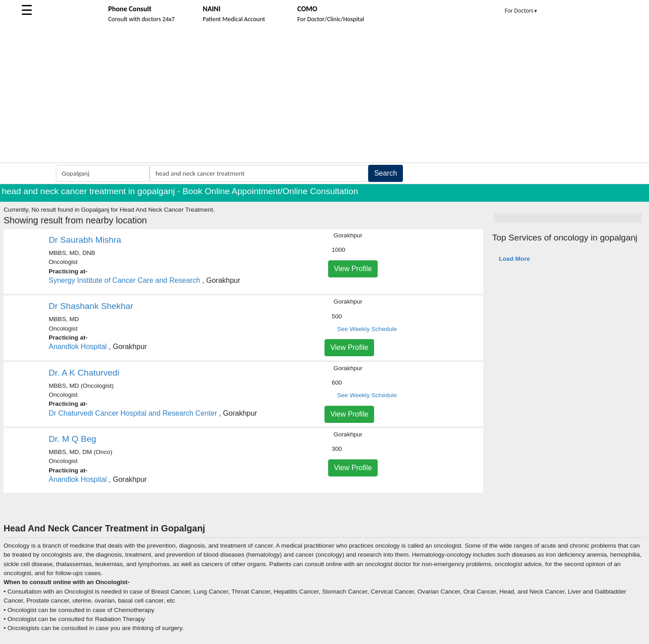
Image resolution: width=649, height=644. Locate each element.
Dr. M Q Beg (73, 439)
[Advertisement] (324, 95)
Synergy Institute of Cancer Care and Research (124, 280)
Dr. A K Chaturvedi (84, 373)
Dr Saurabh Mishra (85, 240)
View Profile (353, 269)
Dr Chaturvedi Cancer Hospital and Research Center (133, 413)
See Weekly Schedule (367, 329)
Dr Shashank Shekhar (91, 306)
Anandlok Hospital (78, 347)
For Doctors (521, 11)
